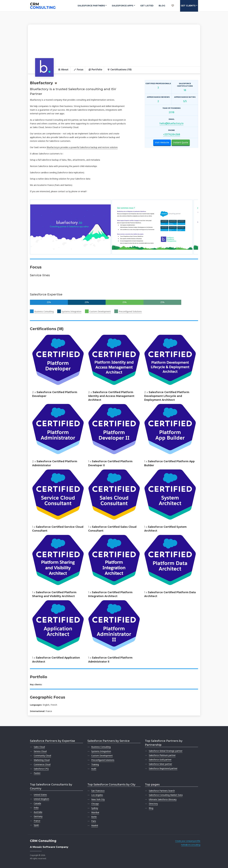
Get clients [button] (188, 6)
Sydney (95, 808)
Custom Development (100, 311)
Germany (38, 816)
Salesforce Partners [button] (91, 6)
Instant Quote (181, 142)
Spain (36, 825)
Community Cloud (42, 756)
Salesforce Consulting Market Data (166, 795)
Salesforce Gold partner (160, 760)
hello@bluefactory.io (172, 123)
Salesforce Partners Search (162, 791)
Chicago (95, 804)
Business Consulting (44, 311)
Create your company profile (188, 841)
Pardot (37, 773)
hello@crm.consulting (191, 845)
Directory (153, 804)
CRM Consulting (43, 841)
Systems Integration (72, 311)
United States (40, 795)
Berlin (94, 817)
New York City (98, 799)
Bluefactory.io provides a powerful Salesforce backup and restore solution (82, 147)
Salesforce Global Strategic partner (166, 751)
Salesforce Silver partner (160, 764)
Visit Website (162, 142)
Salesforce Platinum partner (162, 755)
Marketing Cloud (42, 760)
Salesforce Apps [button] (123, 6)
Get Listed (147, 6)
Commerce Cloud (42, 764)
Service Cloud (40, 751)
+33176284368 (172, 134)
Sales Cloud (39, 747)
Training (95, 764)
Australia (38, 812)
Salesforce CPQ (41, 769)
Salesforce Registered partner (163, 768)
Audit (94, 769)
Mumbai (95, 812)
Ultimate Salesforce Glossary (163, 799)
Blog (162, 6)
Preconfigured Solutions (130, 311)
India (36, 808)
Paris (94, 821)
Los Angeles (97, 795)
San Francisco (98, 791)
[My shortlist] (173, 2)
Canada (37, 803)
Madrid (95, 825)
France (37, 821)
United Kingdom (41, 799)
